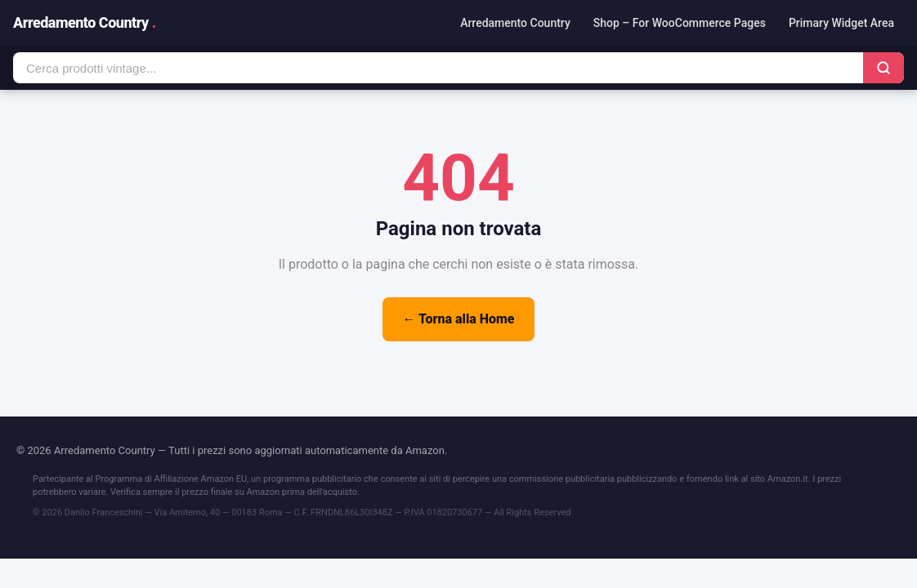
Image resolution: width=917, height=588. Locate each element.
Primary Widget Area (841, 23)
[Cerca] (883, 68)
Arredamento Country (85, 22)
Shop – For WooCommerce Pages (680, 23)
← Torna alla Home (458, 319)
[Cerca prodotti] (438, 68)
